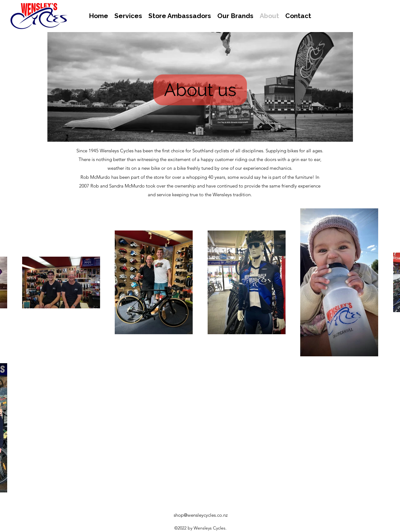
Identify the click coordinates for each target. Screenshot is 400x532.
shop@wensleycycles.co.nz (201, 515)
